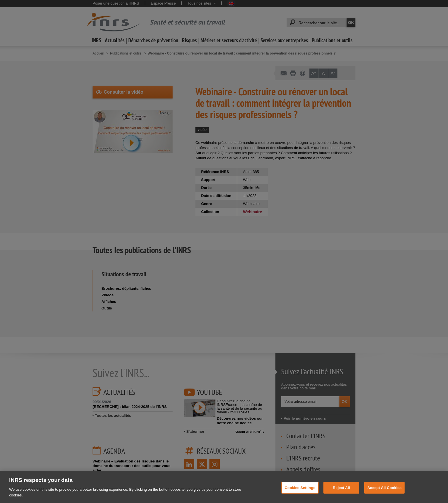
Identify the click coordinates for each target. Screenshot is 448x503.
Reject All (341, 492)
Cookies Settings (300, 492)
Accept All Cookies (385, 492)
